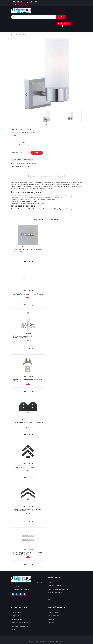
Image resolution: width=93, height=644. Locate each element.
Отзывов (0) (61, 176)
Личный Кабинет (54, 612)
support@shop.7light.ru (32, 2)
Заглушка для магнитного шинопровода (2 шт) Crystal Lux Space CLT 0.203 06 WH (28, 294)
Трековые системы (28, 247)
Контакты (51, 596)
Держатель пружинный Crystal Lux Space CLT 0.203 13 (28, 380)
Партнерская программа (19, 626)
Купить (35, 153)
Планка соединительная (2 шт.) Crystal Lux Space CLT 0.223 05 (27, 553)
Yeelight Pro (15, 616)
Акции (13, 629)
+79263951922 (17, 2)
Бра (23, 163)
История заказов (54, 616)
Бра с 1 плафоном (31, 163)
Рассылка (51, 623)
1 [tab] (47, 124)
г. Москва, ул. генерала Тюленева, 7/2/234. (27, 583)
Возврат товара (17, 619)
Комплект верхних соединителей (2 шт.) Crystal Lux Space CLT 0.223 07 (27, 467)
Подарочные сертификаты (20, 623)
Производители (16, 612)
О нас (50, 582)
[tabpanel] (47, 117)
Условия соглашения (55, 593)
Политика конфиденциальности (59, 589)
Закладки (51, 619)
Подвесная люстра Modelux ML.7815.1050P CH (23, 337)
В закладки (17, 159)
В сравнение (28, 159)
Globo (24, 143)
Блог (50, 599)
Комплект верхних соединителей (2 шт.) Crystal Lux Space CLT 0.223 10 (27, 510)
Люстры (28, 333)
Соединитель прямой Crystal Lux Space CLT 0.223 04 (27, 250)
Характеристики (46, 176)
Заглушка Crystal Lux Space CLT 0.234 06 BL (28, 423)
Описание (31, 176)
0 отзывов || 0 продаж (29, 132)
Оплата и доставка (54, 586)
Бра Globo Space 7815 (22, 34)
